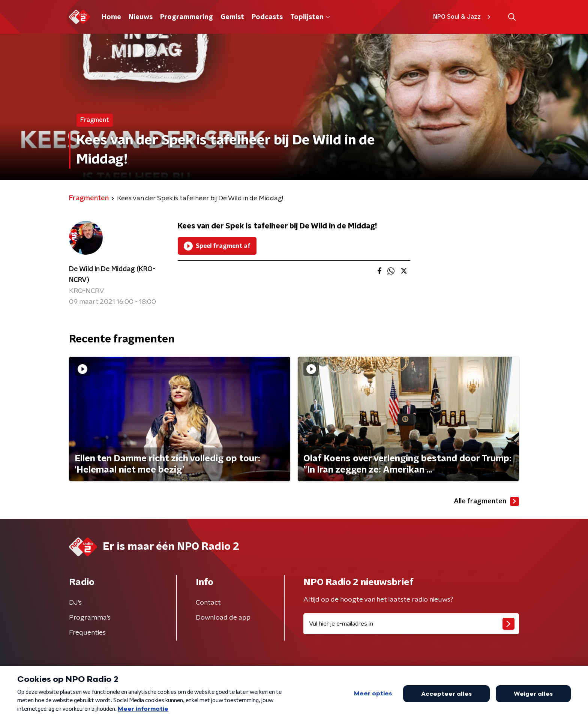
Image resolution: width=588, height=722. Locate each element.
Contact (208, 603)
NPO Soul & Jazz (463, 17)
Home (111, 17)
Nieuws (141, 17)
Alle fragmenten (486, 501)
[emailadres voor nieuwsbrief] (411, 624)
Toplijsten (310, 17)
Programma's (90, 618)
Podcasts (267, 17)
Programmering (187, 17)
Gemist (232, 17)
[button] (512, 17)
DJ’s (75, 603)
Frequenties (87, 633)
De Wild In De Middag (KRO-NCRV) (112, 275)
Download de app (223, 618)
